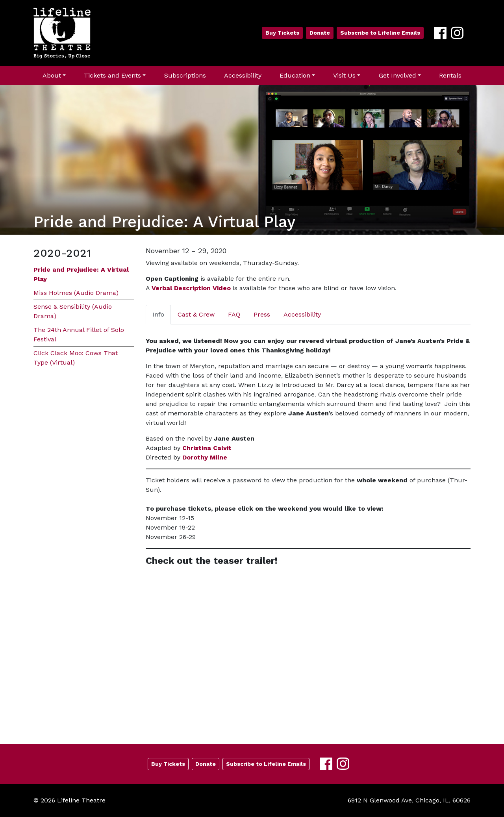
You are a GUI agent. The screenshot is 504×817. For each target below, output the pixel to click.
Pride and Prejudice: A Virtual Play (81, 274)
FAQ (234, 314)
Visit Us (344, 75)
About (52, 75)
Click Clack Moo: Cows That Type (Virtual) (76, 358)
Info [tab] (158, 314)
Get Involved (397, 75)
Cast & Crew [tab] (196, 314)
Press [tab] (262, 314)
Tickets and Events (112, 75)
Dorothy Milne (205, 457)
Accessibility (243, 75)
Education (295, 75)
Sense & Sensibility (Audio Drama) (73, 311)
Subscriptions (185, 75)
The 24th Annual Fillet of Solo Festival (79, 334)
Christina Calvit (207, 448)
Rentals (450, 75)
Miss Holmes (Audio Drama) (76, 293)
